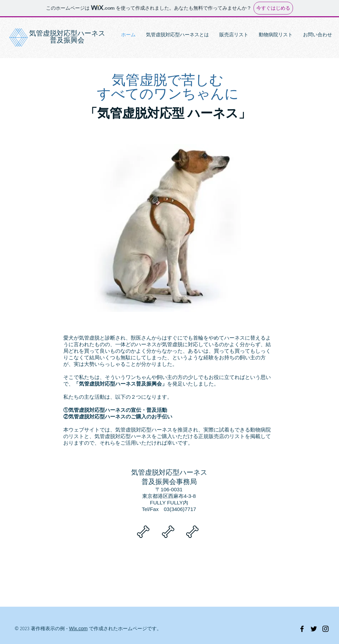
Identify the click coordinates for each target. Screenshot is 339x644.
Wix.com (79, 628)
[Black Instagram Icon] (326, 629)
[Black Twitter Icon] (314, 629)
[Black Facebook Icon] (302, 629)
